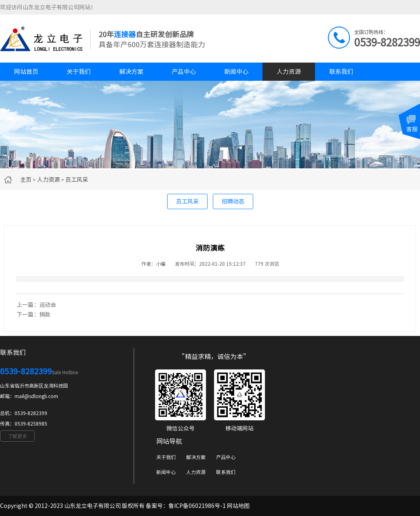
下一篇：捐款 (34, 315)
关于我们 (79, 72)
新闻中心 (236, 72)
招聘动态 (233, 201)
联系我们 (341, 72)
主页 (26, 180)
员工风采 (77, 180)
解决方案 (131, 72)
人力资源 (289, 72)
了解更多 (17, 436)
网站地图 (238, 506)
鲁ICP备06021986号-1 (197, 506)
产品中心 (184, 72)
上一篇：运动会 (36, 305)
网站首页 (26, 72)
